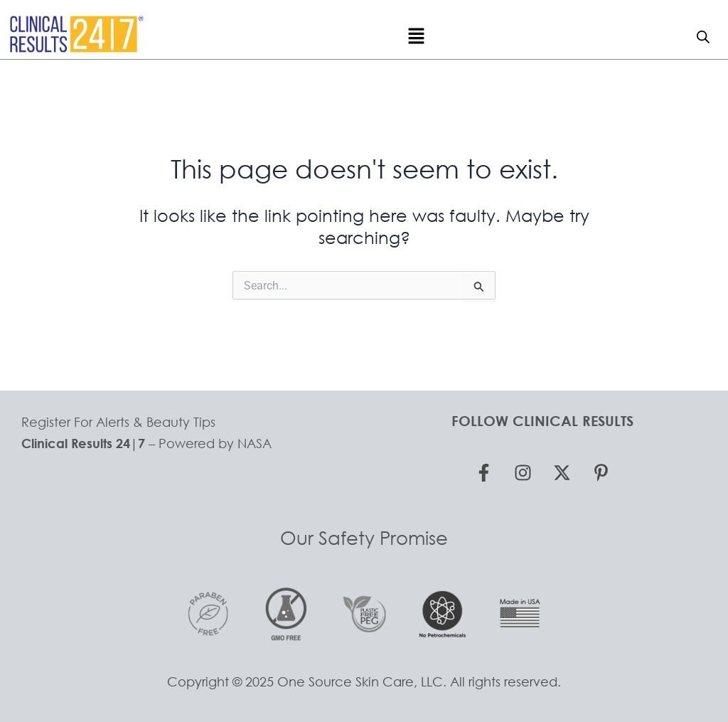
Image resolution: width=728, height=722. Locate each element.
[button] (416, 37)
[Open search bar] (703, 37)
